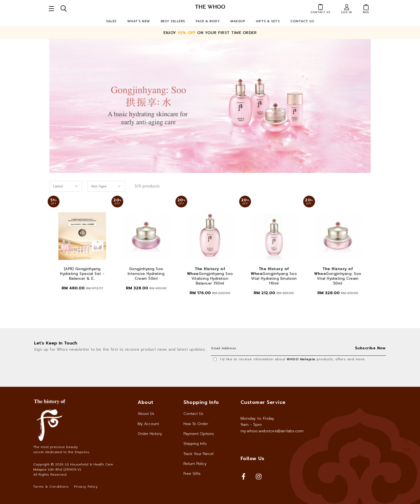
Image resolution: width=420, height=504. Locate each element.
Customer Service (263, 402)
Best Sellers (173, 21)
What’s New (139, 21)
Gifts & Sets (268, 21)
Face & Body (208, 21)
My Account (148, 424)
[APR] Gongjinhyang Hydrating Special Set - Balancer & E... (82, 274)
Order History (150, 434)
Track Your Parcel (198, 454)
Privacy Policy (86, 487)
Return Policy (195, 464)
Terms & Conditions (51, 487)
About (146, 402)
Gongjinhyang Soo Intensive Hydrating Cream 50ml (146, 274)
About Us (146, 414)
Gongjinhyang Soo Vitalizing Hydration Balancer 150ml (210, 276)
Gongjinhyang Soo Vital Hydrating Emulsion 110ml (274, 276)
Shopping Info (201, 402)
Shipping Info (195, 444)
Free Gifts (192, 474)
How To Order (196, 424)
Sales (111, 21)
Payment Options (199, 434)
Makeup (238, 21)
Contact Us (302, 21)
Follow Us (252, 458)
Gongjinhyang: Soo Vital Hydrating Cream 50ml (338, 276)
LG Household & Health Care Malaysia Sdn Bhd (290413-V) (73, 467)
